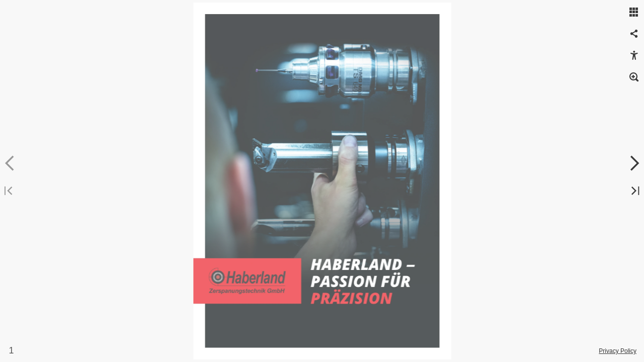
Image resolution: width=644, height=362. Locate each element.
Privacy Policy (618, 351)
